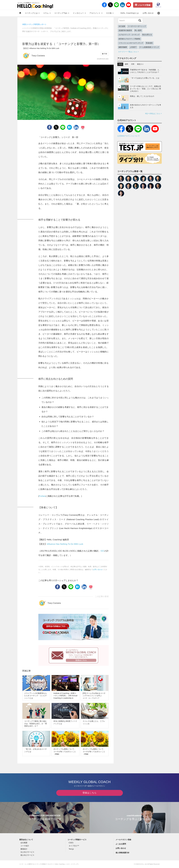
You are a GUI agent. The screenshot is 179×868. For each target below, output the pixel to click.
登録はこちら (90, 793)
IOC (103, 551)
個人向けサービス (27, 855)
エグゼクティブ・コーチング (129, 35)
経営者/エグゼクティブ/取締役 (130, 39)
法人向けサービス (27, 852)
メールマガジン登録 (123, 840)
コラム (47, 13)
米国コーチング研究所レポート (34, 24)
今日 (120, 64)
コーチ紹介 (25, 846)
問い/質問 (138, 30)
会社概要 (24, 843)
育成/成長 (149, 43)
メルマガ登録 (143, 5)
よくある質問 (121, 844)
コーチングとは (32, 13)
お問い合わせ (148, 13)
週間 (126, 64)
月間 (133, 64)
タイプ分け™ (74, 846)
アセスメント (96, 13)
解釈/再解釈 (123, 47)
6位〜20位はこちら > (153, 113)
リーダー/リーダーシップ (137, 26)
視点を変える (147, 35)
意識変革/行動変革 (125, 30)
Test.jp (71, 849)
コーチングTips (62, 13)
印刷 (105, 54)
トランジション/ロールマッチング (131, 43)
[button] (159, 13)
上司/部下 (133, 47)
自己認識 (122, 26)
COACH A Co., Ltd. (141, 864)
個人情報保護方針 (122, 853)
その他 (110, 13)
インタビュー (79, 13)
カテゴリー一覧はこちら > (128, 52)
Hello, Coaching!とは (130, 13)
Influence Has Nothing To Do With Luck (65, 544)
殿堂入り (140, 64)
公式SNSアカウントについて (129, 136)
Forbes (42, 496)
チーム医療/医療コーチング (149, 47)
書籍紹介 (24, 849)
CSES (71, 843)
